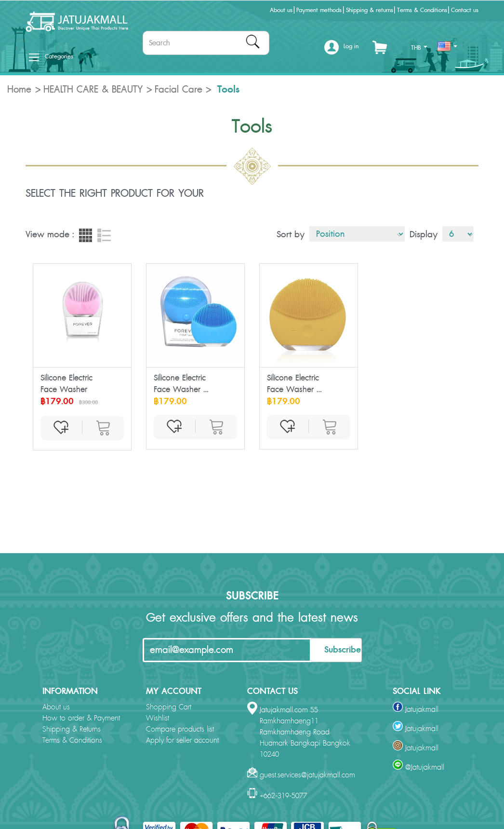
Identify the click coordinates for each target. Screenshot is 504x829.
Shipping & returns (370, 10)
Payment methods (319, 10)
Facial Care (179, 90)
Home (19, 90)
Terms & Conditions (422, 10)
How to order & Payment (81, 718)
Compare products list (180, 729)
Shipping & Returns (72, 729)
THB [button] (419, 48)
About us (281, 10)
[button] (341, 50)
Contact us (465, 10)
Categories (51, 56)
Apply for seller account (182, 741)
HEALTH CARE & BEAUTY (93, 90)
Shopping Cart (169, 707)
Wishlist (158, 718)
